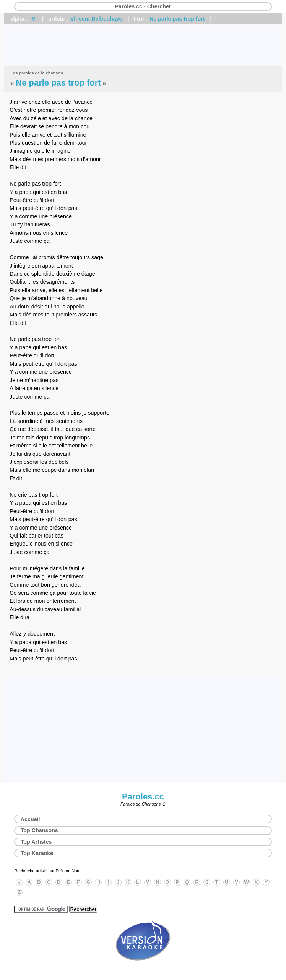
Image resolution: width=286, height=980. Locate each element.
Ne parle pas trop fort (177, 19)
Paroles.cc (143, 797)
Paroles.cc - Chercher (143, 6)
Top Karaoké (37, 853)
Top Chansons (39, 830)
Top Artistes (36, 842)
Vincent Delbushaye (96, 19)
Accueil (30, 819)
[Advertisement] (143, 45)
